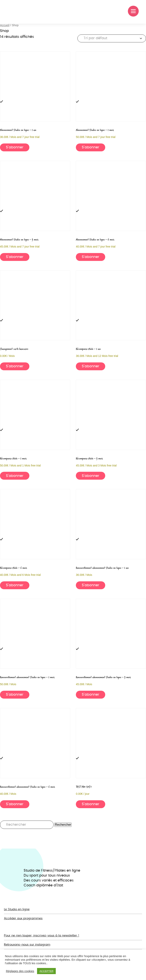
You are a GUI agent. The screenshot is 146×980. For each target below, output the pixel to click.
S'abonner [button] (15, 147)
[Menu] (133, 11)
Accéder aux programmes (23, 918)
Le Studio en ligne (17, 909)
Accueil (5, 25)
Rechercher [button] (63, 825)
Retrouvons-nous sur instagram (27, 945)
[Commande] (112, 38)
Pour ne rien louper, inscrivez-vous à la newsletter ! (42, 936)
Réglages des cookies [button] (20, 971)
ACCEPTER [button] (46, 971)
